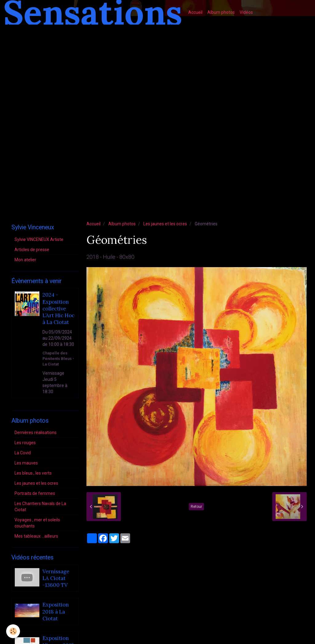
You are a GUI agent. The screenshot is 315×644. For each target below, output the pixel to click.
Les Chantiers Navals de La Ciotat (40, 507)
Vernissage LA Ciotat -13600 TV (56, 578)
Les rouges (25, 443)
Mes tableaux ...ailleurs (36, 536)
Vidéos (246, 12)
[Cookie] (13, 631)
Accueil (195, 12)
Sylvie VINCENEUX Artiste (39, 239)
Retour (196, 507)
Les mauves (26, 463)
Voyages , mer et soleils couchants (37, 523)
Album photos (221, 12)
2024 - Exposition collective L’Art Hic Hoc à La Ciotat (58, 309)
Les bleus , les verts (33, 473)
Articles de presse (32, 250)
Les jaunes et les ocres (165, 224)
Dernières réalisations (36, 433)
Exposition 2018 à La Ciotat (56, 612)
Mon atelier (25, 260)
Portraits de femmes (35, 493)
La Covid (23, 453)
